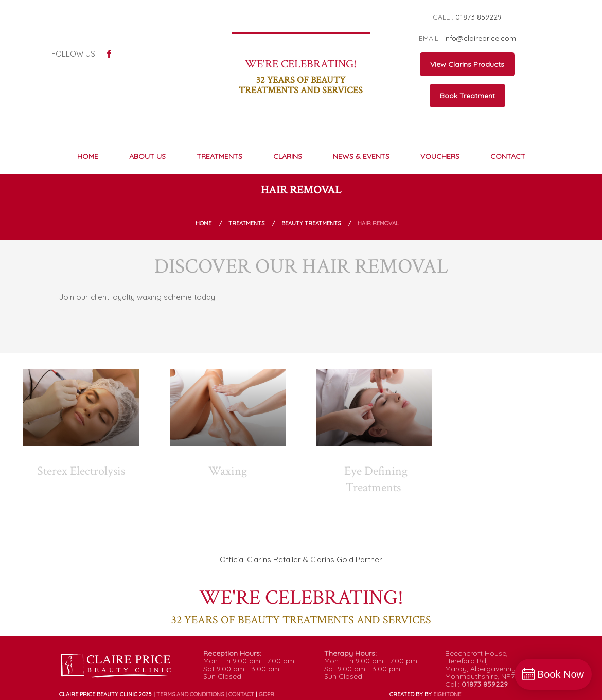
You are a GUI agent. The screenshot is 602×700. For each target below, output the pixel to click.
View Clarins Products (467, 64)
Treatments (246, 223)
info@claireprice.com (480, 38)
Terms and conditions (190, 694)
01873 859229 (479, 17)
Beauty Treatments (311, 223)
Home (203, 223)
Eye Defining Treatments (376, 479)
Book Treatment (467, 96)
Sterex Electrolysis (81, 471)
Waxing (228, 471)
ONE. (448, 694)
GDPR (267, 694)
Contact (241, 694)
